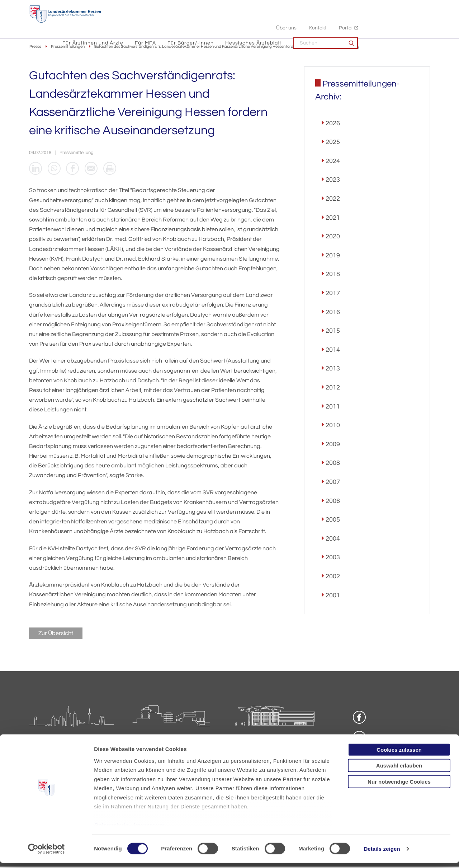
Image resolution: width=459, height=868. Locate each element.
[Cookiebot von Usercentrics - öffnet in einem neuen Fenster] (46, 854)
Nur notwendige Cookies (399, 787)
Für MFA (217, 22)
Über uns (358, 7)
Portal (417, 7)
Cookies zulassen (399, 755)
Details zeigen (382, 854)
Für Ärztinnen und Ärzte (165, 22)
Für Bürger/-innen (263, 22)
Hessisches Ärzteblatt (326, 22)
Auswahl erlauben (399, 771)
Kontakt (389, 7)
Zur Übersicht (56, 634)
